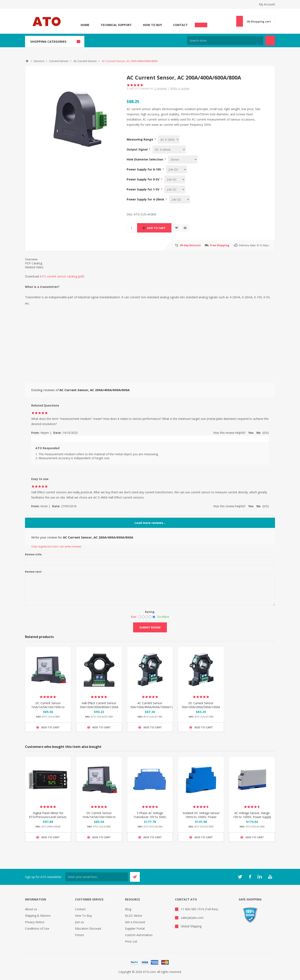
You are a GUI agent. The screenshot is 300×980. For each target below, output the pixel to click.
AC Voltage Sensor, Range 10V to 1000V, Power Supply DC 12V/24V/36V (252, 817)
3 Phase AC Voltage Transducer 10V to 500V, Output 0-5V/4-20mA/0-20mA (150, 819)
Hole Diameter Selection (145, 159)
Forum (79, 935)
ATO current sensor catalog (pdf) (62, 276)
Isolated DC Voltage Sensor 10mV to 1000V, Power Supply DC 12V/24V (201, 817)
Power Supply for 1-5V (143, 189)
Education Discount (88, 928)
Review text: (34, 572)
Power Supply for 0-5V (143, 179)
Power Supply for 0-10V (144, 169)
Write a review (180, 88)
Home (85, 25)
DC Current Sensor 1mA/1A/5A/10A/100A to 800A (48, 707)
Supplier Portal (135, 928)
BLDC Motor (134, 916)
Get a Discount (135, 922)
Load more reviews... (150, 523)
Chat (201, 24)
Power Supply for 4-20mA (146, 199)
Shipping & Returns (38, 916)
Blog (128, 909)
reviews (161, 88)
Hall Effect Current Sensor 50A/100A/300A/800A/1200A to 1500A (99, 707)
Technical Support (116, 25)
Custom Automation (139, 935)
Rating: (150, 612)
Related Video (34, 267)
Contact (180, 25)
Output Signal (137, 149)
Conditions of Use (37, 928)
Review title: (34, 554)
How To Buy (152, 25)
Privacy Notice (35, 922)
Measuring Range (140, 139)
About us (31, 909)
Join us (79, 922)
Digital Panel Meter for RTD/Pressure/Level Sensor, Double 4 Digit (48, 817)
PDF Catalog (34, 263)
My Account (267, 4)
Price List (131, 941)
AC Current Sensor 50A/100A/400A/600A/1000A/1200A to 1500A (150, 707)
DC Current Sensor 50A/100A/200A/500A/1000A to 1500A (201, 707)
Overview (31, 259)
